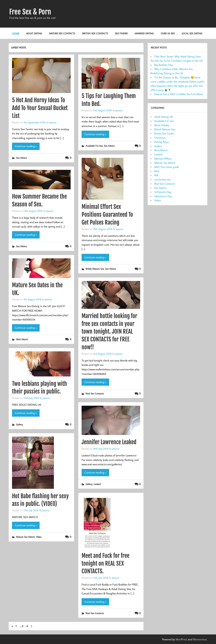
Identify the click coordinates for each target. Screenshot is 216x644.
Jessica (53, 122)
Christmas (160, 138)
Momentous (200, 639)
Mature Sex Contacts (62, 33)
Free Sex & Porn (30, 12)
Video (39, 537)
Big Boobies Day (164, 65)
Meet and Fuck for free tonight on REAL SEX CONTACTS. (105, 564)
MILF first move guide (167, 167)
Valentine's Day (163, 196)
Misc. (157, 171)
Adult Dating (34, 33)
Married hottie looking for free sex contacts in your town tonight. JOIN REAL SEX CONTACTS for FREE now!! (109, 332)
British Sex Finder (164, 133)
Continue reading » (26, 146)
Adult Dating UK (164, 117)
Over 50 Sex (168, 33)
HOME (16, 33)
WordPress (181, 639)
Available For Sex (94, 146)
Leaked (97, 484)
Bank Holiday (162, 125)
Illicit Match (22, 339)
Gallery (19, 424)
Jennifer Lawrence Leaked (109, 442)
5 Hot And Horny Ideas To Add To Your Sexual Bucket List (40, 108)
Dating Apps (162, 142)
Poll (156, 175)
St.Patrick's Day (163, 192)
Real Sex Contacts (95, 393)
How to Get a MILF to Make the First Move (179, 94)
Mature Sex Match (25, 537)
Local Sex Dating (192, 33)
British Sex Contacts (95, 33)
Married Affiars (163, 159)
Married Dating (144, 33)
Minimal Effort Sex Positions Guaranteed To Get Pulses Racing (107, 215)
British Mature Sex (95, 269)
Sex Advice (21, 158)
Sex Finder (121, 33)
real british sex (162, 179)
